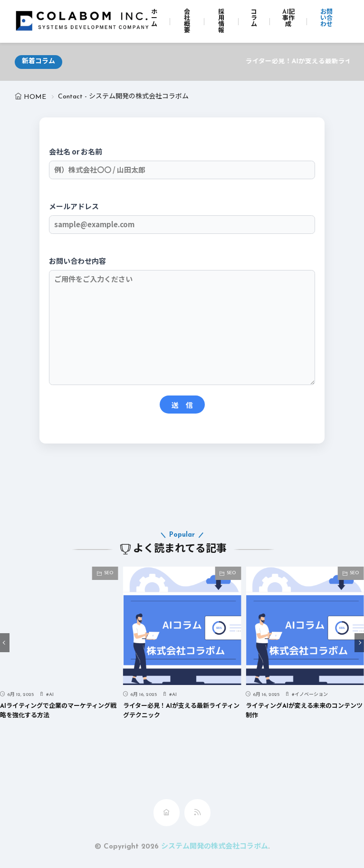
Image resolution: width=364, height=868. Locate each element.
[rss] (197, 813)
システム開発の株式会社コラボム (215, 847)
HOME (35, 97)
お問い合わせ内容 (182, 321)
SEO (109, 573)
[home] (167, 813)
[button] (5, 643)
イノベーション (311, 695)
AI (51, 695)
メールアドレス (182, 215)
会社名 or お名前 (182, 160)
